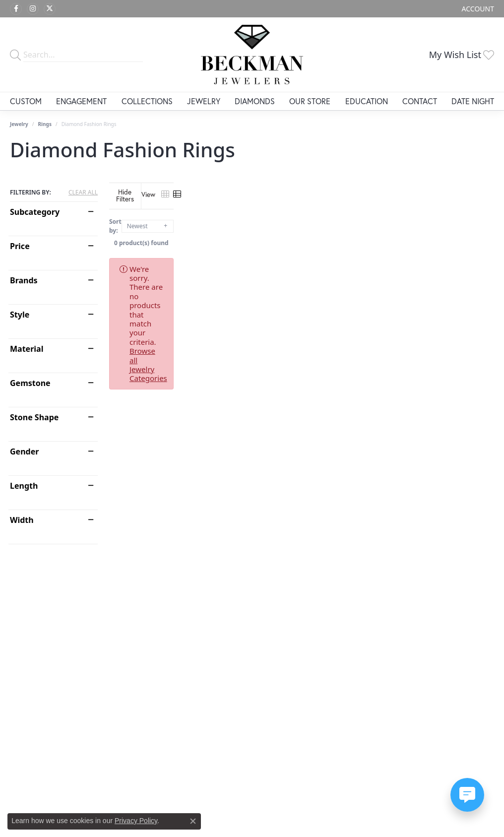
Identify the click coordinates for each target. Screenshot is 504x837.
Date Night (473, 101)
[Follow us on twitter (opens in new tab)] (50, 9)
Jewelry (204, 101)
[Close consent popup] (193, 821)
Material (27, 349)
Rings (45, 124)
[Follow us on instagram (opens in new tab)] (33, 9)
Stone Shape (34, 417)
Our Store (310, 101)
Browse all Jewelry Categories (389, 261)
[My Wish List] (462, 55)
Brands (24, 280)
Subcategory (35, 212)
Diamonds (255, 101)
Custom (26, 101)
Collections (147, 101)
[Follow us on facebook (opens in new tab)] (16, 9)
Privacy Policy (136, 821)
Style (20, 315)
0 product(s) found (302, 235)
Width (22, 520)
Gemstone (30, 383)
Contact (420, 101)
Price (20, 246)
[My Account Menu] (478, 9)
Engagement (81, 101)
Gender (24, 451)
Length (24, 486)
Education (367, 101)
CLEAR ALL (83, 193)
